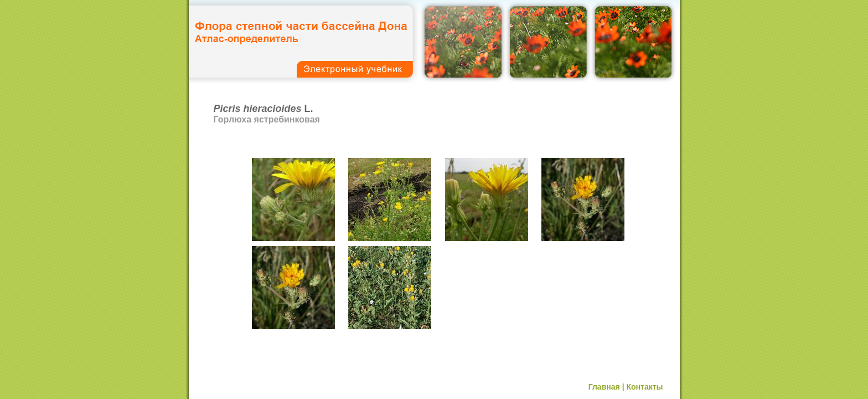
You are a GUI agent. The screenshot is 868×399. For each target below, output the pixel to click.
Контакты (644, 387)
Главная (604, 387)
